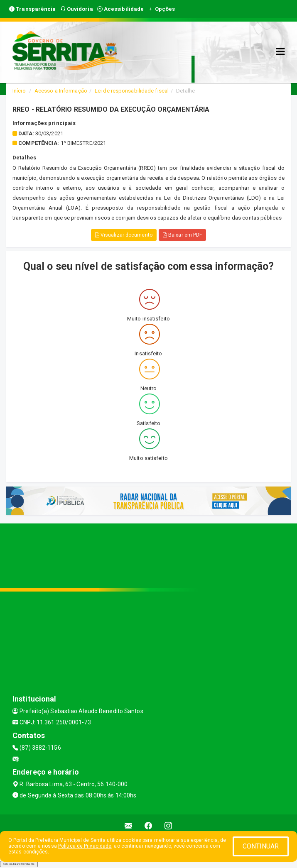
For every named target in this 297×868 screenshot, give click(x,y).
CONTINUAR (261, 846)
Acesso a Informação (61, 91)
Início (19, 91)
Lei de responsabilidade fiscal (132, 91)
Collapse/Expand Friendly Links (19, 864)
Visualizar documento (124, 235)
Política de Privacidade (85, 846)
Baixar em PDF (183, 235)
